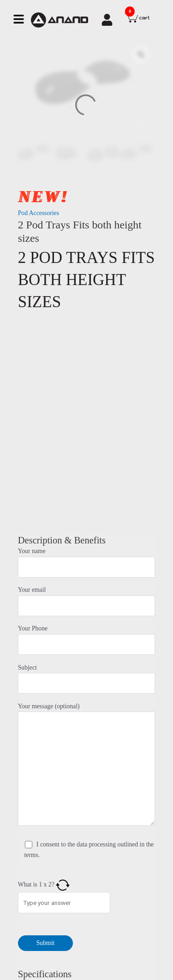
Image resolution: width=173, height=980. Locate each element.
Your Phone (87, 640)
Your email (87, 601)
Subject (87, 679)
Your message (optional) (87, 766)
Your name (87, 563)
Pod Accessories (39, 213)
